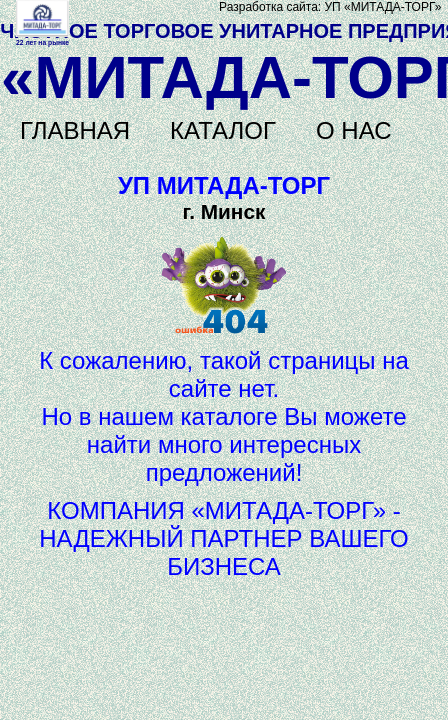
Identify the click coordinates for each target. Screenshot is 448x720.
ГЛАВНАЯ (75, 130)
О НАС (353, 130)
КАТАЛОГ (223, 130)
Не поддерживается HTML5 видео (43, 18)
